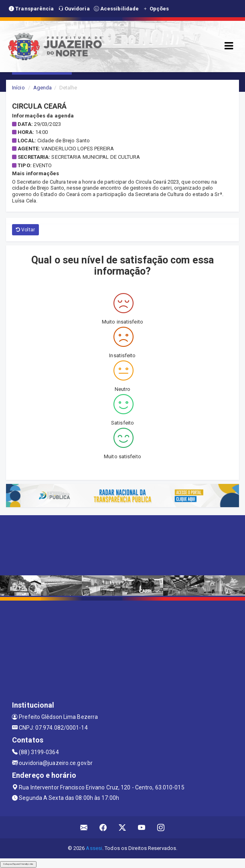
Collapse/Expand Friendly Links (18, 864)
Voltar (25, 230)
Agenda (43, 88)
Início (18, 88)
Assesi (94, 848)
